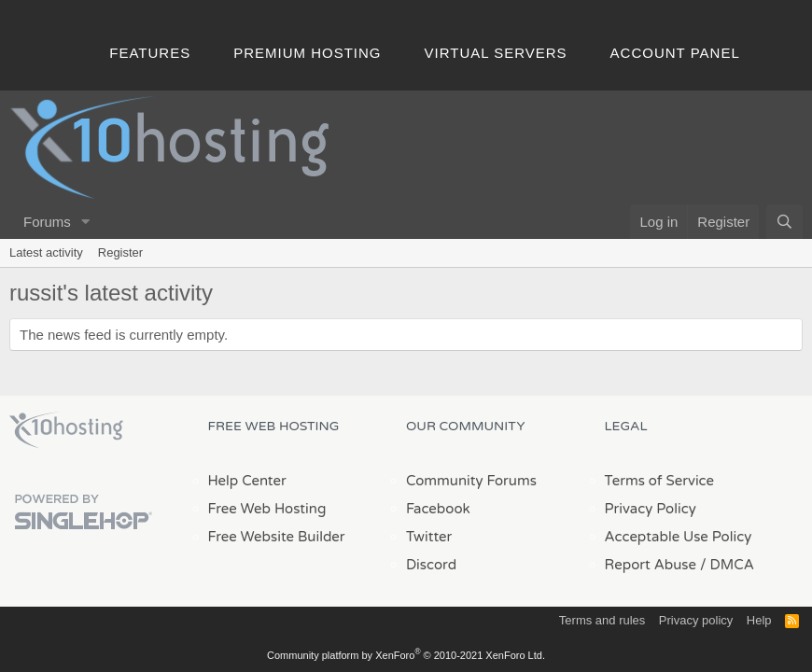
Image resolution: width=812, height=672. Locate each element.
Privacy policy (696, 620)
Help (759, 620)
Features (150, 53)
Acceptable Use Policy (679, 537)
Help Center (247, 481)
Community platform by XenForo (406, 655)
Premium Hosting (307, 53)
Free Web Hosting (267, 509)
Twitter (429, 537)
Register (120, 252)
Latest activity (46, 252)
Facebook (438, 509)
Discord (431, 565)
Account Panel (675, 53)
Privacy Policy (651, 509)
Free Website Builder (277, 537)
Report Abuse (651, 565)
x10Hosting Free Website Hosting (66, 430)
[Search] (784, 222)
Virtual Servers (496, 53)
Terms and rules (602, 620)
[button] (86, 222)
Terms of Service (660, 481)
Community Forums (471, 481)
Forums (47, 222)
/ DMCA (727, 565)
